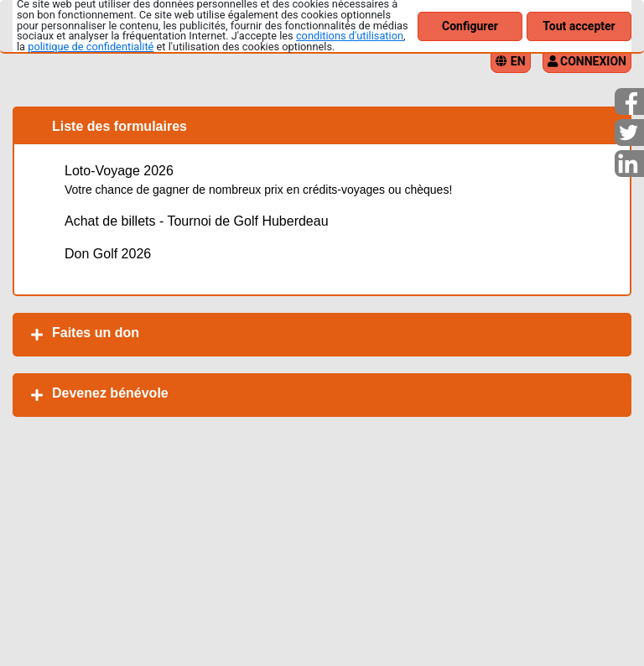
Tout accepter (579, 26)
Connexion (587, 61)
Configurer (470, 26)
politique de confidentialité (91, 47)
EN (510, 61)
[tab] (322, 335)
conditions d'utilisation (350, 36)
